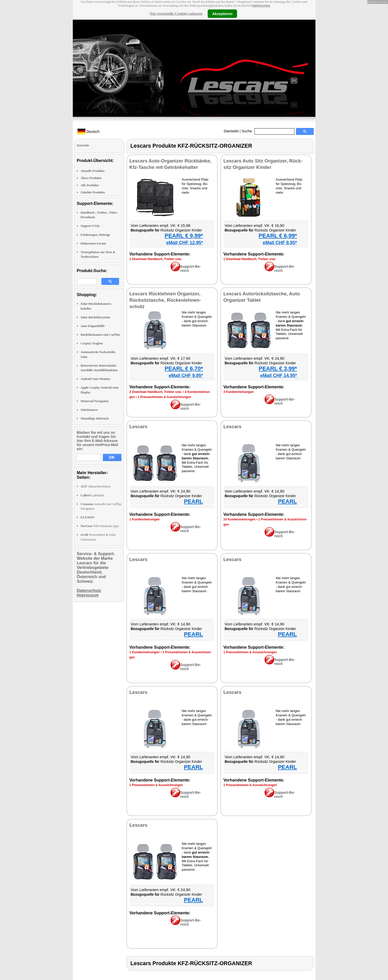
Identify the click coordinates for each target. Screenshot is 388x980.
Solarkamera (89, 410)
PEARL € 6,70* (184, 369)
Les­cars (139, 427)
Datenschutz (261, 6)
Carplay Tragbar (92, 343)
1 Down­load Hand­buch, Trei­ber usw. (156, 259)
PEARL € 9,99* (184, 236)
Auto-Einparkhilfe (93, 326)
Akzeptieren (222, 14)
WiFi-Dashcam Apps (100, 526)
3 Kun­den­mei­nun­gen (239, 392)
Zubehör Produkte (93, 192)
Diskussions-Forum (93, 243)
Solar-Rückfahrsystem (95, 317)
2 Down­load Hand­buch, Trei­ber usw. (156, 392)
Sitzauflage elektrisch (95, 418)
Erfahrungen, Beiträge (96, 235)
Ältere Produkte (91, 178)
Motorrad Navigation (95, 401)
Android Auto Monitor (96, 379)
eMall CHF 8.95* (280, 243)
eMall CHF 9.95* (186, 376)
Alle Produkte (90, 185)
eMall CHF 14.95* (278, 376)
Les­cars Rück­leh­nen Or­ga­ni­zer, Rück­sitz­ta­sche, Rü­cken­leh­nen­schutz (165, 300)
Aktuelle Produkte (93, 171)
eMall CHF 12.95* (184, 243)
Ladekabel (92, 495)
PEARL (193, 501)
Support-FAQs (90, 226)
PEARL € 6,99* (278, 236)
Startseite (231, 131)
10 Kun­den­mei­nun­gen (239, 519)
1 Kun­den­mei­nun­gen (145, 519)
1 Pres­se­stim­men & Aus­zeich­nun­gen (164, 397)
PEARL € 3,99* (278, 369)
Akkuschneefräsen (96, 486)
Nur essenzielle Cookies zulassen (176, 14)
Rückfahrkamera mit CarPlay (101, 335)
